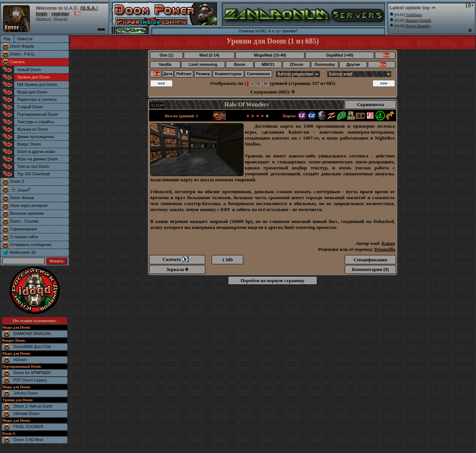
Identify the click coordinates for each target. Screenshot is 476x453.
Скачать (17, 62)
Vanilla (165, 64)
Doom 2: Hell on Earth (33, 406)
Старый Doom (30, 107)
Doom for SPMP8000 (32, 373)
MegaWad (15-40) (270, 55)
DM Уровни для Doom (37, 84)
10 (258, 83)
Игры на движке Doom (38, 159)
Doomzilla (385, 249)
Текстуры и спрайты (36, 122)
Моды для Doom (32, 92)
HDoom (20, 360)
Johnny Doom (26, 393)
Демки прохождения (36, 137)
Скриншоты (371, 104)
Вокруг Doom (29, 144)
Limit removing (203, 64)
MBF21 (268, 64)
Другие (353, 64)
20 (265, 83)
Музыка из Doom (33, 129)
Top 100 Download (33, 174)
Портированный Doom (38, 114)
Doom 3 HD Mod (28, 440)
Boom (239, 64)
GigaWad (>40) (340, 55)
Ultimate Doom (26, 414)
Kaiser (388, 243)
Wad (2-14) (209, 55)
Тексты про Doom (33, 166)
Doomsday (325, 64)
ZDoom (297, 64)
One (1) (166, 55)
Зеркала (177, 269)
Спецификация (370, 260)
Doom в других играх (36, 151)
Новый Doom (29, 70)
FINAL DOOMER (28, 427)
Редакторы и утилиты (37, 99)
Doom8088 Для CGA (32, 347)
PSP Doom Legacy (30, 380)
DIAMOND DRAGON (32, 334)
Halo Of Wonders (247, 104)
